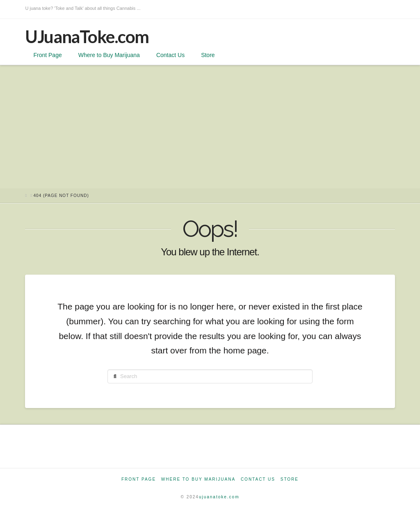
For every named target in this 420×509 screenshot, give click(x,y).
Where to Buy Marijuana (198, 479)
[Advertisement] (210, 127)
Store (290, 479)
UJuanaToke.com (87, 37)
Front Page (139, 479)
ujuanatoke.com (219, 497)
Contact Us (258, 479)
